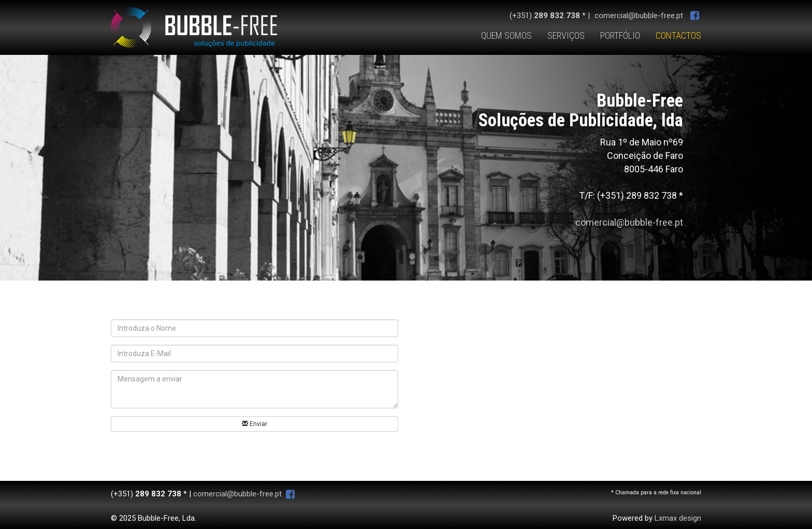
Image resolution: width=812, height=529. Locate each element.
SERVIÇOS (566, 35)
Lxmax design (678, 518)
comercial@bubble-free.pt (639, 16)
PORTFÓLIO (620, 35)
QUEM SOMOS (506, 35)
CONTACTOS (678, 35)
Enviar (255, 424)
